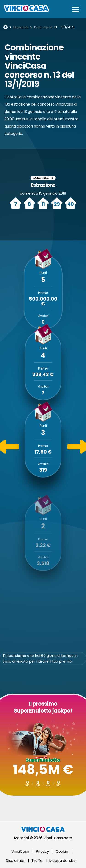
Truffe (37, 861)
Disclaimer (15, 861)
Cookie (62, 851)
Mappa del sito (62, 861)
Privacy (42, 851)
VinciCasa (20, 851)
